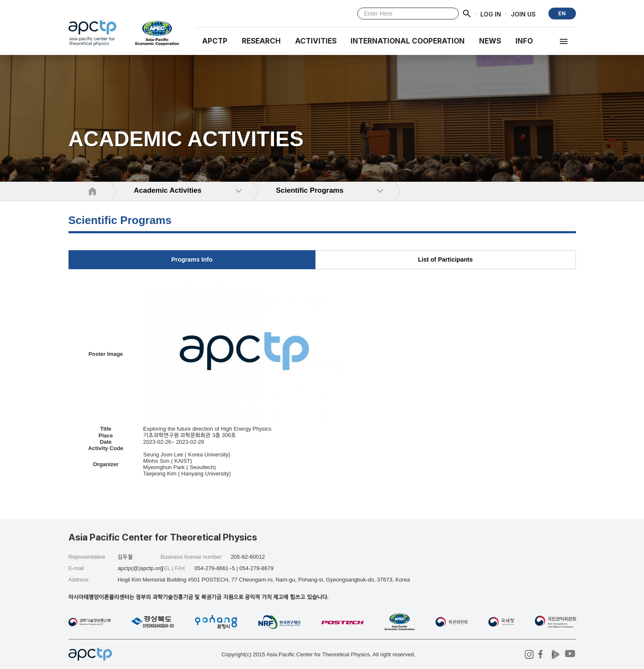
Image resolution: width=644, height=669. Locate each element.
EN (562, 13)
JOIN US (523, 14)
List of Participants (445, 259)
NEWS (490, 41)
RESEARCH (261, 41)
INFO (524, 41)
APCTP (215, 41)
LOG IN (491, 14)
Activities (316, 41)
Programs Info (192, 259)
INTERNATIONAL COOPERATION (408, 41)
